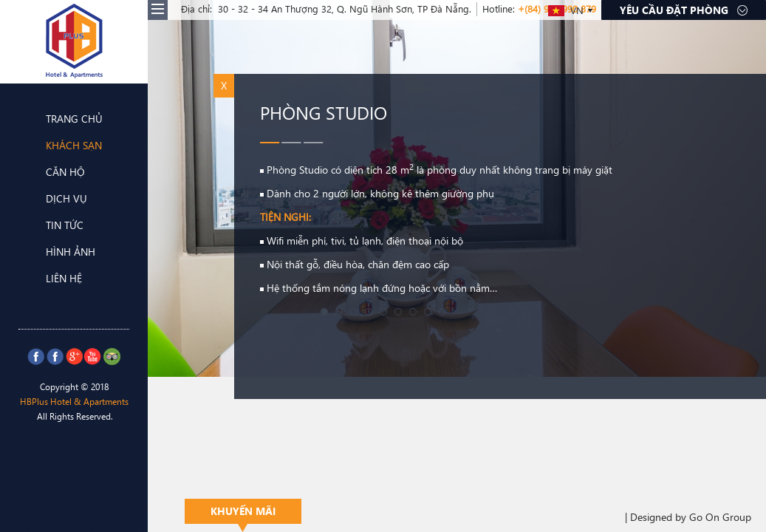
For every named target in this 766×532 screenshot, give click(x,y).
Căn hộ (54, 171)
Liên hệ (52, 278)
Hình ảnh (59, 252)
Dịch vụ (55, 198)
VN (566, 10)
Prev (19, 188)
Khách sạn (62, 144)
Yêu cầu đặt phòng (684, 10)
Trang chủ (62, 118)
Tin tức (53, 225)
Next (747, 188)
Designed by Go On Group (691, 517)
